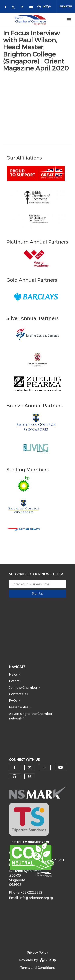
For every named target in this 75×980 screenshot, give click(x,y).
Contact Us (17, 694)
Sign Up (37, 594)
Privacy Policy (37, 953)
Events (14, 681)
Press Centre (19, 707)
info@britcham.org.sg (36, 898)
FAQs (13, 701)
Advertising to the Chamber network (31, 716)
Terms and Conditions (37, 968)
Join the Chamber (23, 688)
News (13, 674)
